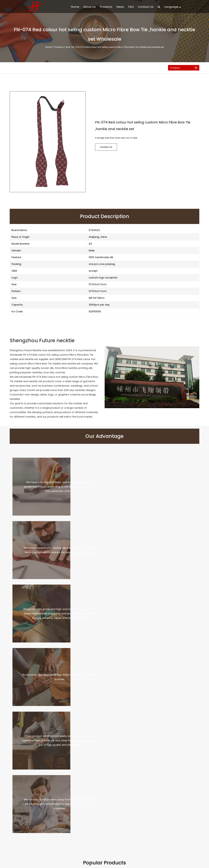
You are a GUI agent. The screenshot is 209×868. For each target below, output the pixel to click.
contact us (106, 147)
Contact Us (146, 7)
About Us (89, 7)
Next (203, 646)
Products (106, 7)
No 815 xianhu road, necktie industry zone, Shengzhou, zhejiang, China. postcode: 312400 (162, 847)
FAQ (131, 7)
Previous (6, 646)
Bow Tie (70, 47)
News (120, 7)
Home (75, 7)
